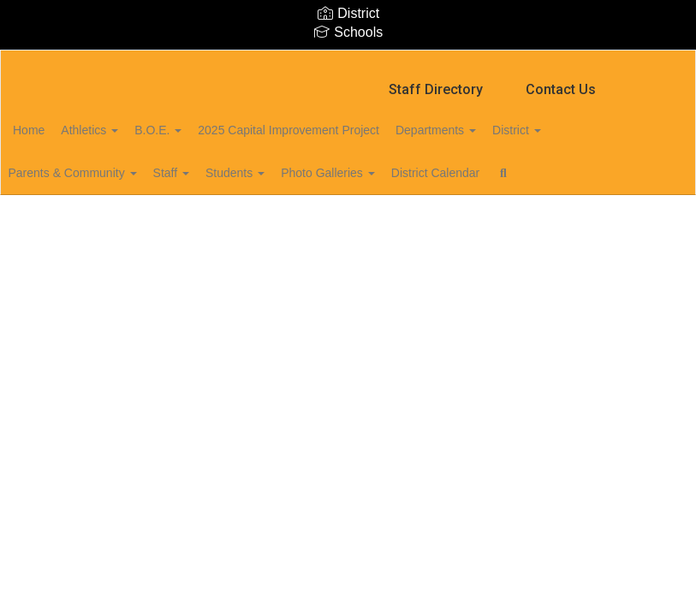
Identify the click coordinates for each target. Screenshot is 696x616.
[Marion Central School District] (348, 61)
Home (55, 121)
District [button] (590, 121)
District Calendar (504, 164)
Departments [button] (500, 121)
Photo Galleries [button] (388, 164)
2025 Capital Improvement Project (343, 121)
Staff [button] (211, 164)
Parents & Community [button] (104, 164)
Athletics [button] (125, 121)
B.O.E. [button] (203, 121)
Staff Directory (436, 81)
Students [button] (286, 164)
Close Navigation (85, 214)
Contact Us (561, 81)
